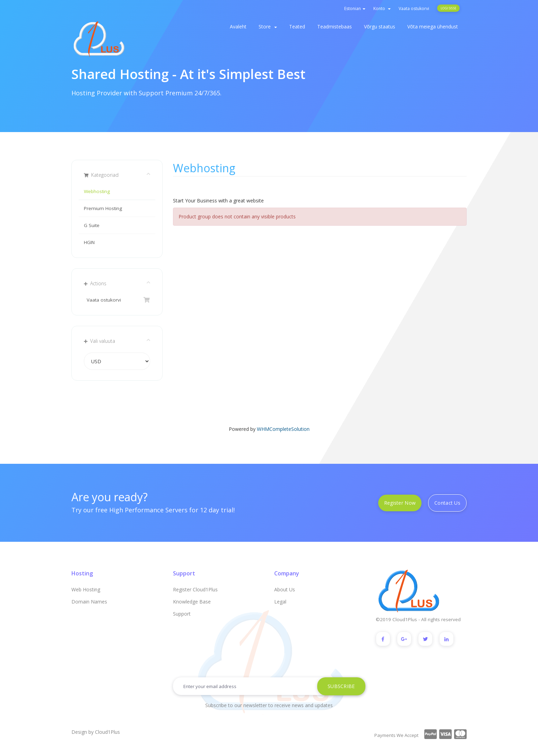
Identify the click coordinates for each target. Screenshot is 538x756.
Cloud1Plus (107, 732)
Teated (297, 27)
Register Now (400, 503)
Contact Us (447, 503)
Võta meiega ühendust (433, 27)
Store (268, 27)
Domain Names (89, 602)
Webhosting (97, 191)
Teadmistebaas (335, 27)
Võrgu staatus (380, 27)
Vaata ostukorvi (414, 8)
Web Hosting (86, 589)
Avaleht (238, 27)
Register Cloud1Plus (195, 589)
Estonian (355, 8)
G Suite (92, 225)
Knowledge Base (192, 602)
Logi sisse (448, 8)
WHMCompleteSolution (283, 429)
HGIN (89, 242)
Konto (382, 8)
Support (182, 614)
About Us (285, 589)
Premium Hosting (103, 208)
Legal (280, 602)
